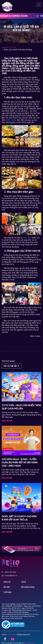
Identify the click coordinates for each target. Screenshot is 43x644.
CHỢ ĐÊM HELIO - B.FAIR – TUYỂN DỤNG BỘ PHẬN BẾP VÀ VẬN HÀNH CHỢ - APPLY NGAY (20, 463)
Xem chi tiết (7, 421)
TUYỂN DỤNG (7, 592)
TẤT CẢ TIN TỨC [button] (12, 366)
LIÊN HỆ (24, 582)
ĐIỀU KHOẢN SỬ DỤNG (28, 587)
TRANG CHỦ (7, 582)
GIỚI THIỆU (7, 587)
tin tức (13, 47)
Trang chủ (5, 47)
